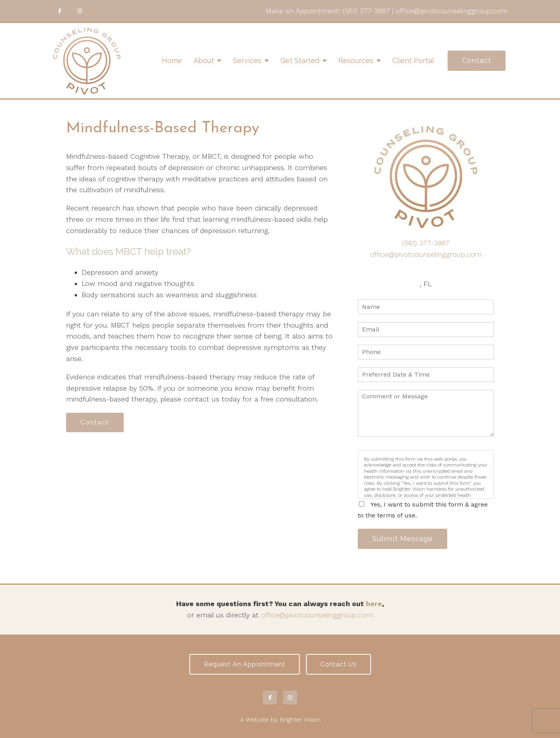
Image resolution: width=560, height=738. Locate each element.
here (374, 604)
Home (172, 60)
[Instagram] (80, 11)
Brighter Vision (300, 720)
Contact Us (339, 664)
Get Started (300, 60)
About (204, 60)
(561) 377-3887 (366, 11)
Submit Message (402, 539)
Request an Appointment (245, 664)
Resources (356, 60)
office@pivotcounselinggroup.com (451, 11)
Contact (477, 60)
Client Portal (413, 60)
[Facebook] (59, 11)
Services (247, 60)
